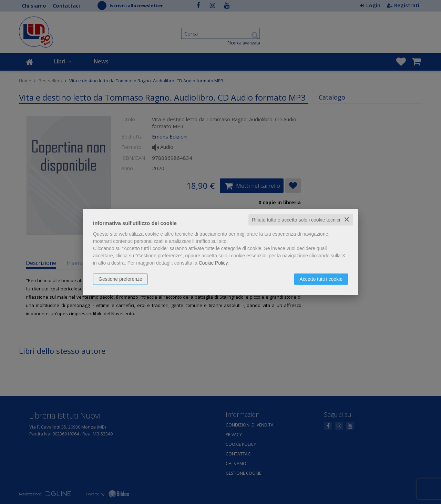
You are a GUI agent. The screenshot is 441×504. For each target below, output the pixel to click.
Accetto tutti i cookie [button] (321, 279)
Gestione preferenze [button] (120, 279)
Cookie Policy (213, 263)
